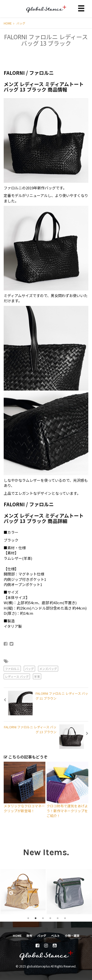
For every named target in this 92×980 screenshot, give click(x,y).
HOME (9, 23)
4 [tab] (50, 918)
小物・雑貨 (72, 935)
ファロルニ (12, 669)
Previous (9, 892)
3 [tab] (43, 918)
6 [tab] (65, 918)
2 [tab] (36, 918)
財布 (29, 935)
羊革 (37, 676)
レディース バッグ (17, 676)
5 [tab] (58, 918)
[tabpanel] (23, 892)
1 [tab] (28, 918)
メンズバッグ (48, 669)
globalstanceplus (46, 13)
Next (85, 892)
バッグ (21, 23)
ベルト (55, 935)
